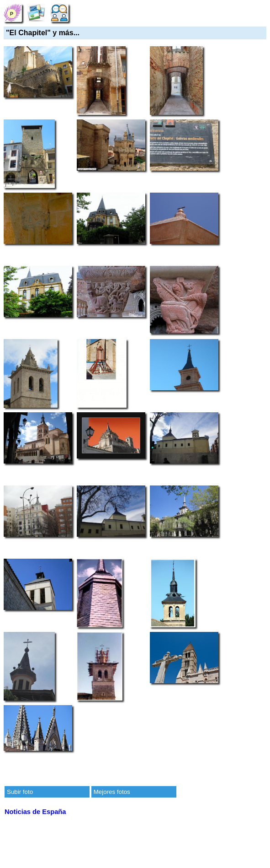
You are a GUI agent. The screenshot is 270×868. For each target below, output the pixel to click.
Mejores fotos (112, 792)
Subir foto (20, 792)
